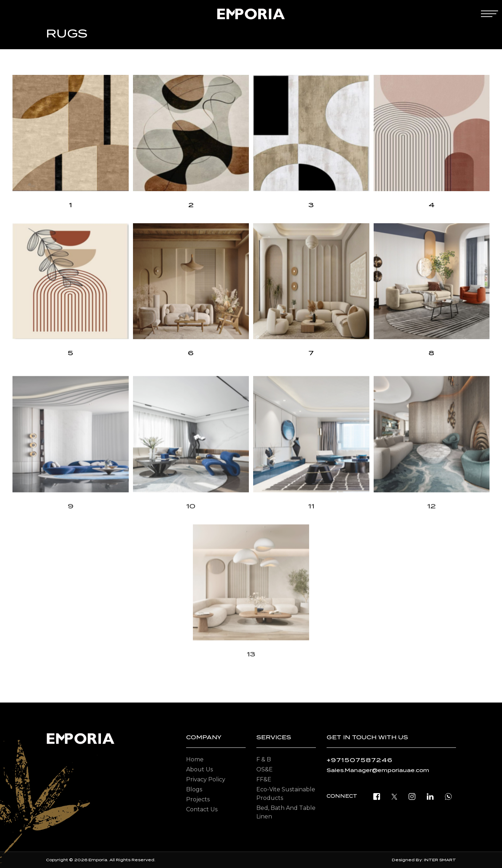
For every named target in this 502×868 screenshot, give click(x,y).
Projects (198, 799)
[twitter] (394, 796)
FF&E (264, 779)
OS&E (265, 769)
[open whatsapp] (448, 796)
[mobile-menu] (490, 14)
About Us (199, 769)
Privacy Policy (206, 779)
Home (195, 759)
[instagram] (412, 796)
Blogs (194, 789)
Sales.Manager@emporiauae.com (378, 770)
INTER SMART (440, 860)
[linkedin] (430, 796)
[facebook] (377, 796)
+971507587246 (360, 760)
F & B (264, 759)
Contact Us (202, 809)
